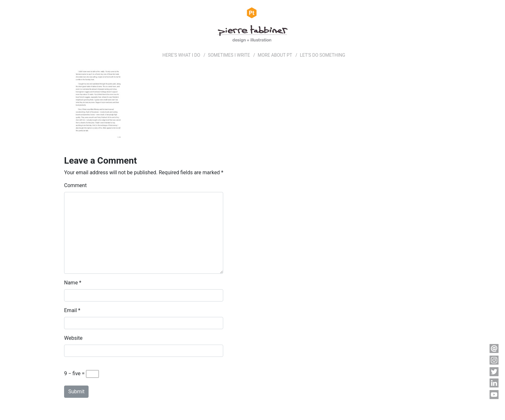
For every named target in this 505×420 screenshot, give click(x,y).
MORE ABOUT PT (275, 55)
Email (71, 310)
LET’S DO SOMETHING (323, 55)
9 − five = (81, 374)
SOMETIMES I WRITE (229, 55)
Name (71, 283)
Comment (75, 185)
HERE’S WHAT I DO (181, 55)
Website (73, 338)
